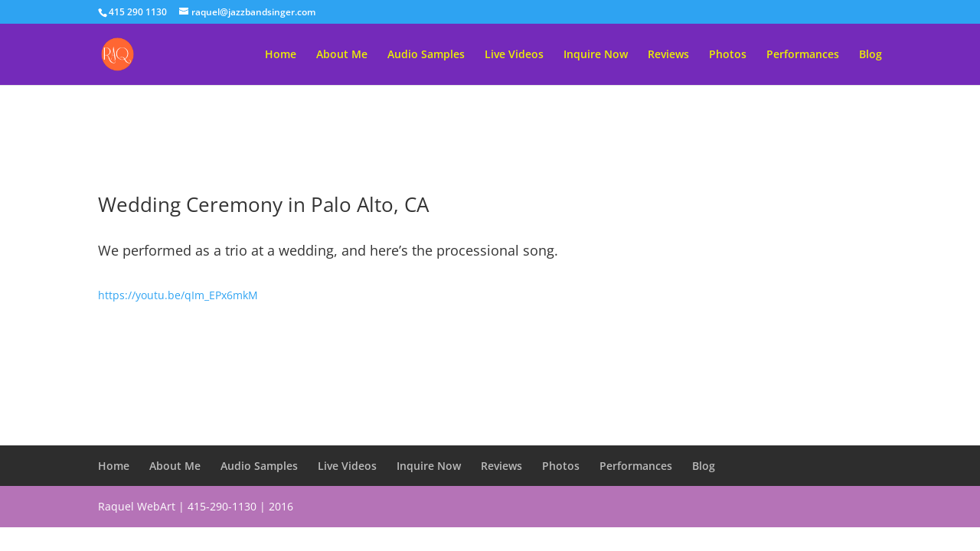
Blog (871, 55)
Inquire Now (596, 55)
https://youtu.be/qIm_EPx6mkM (178, 295)
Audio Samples (426, 55)
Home (281, 55)
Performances (803, 55)
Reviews (668, 55)
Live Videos (514, 55)
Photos (728, 55)
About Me (342, 55)
